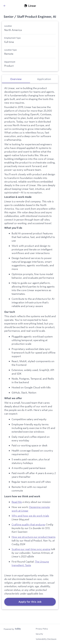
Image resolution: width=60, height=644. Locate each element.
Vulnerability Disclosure (46, 639)
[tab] (16, 79)
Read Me (17, 502)
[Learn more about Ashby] (12, 629)
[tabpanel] (30, 346)
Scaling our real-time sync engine (31, 549)
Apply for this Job (30, 602)
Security (39, 634)
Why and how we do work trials (30, 516)
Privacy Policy (42, 629)
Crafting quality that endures (28, 524)
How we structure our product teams (34, 537)
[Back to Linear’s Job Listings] (5, 6)
